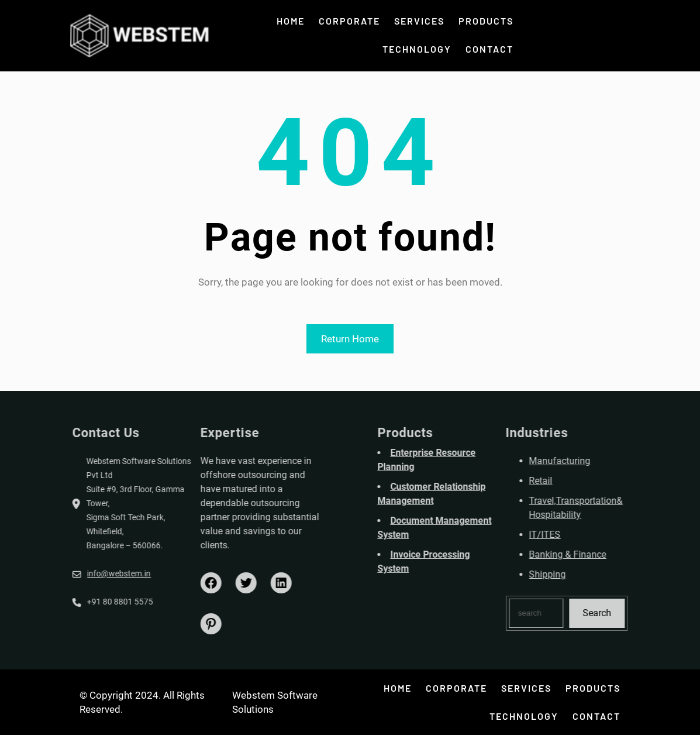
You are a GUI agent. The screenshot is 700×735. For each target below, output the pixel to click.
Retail (589, 481)
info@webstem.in (71, 573)
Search (645, 613)
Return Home (350, 339)
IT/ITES (593, 535)
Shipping (596, 574)
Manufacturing (608, 461)
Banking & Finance (616, 554)
